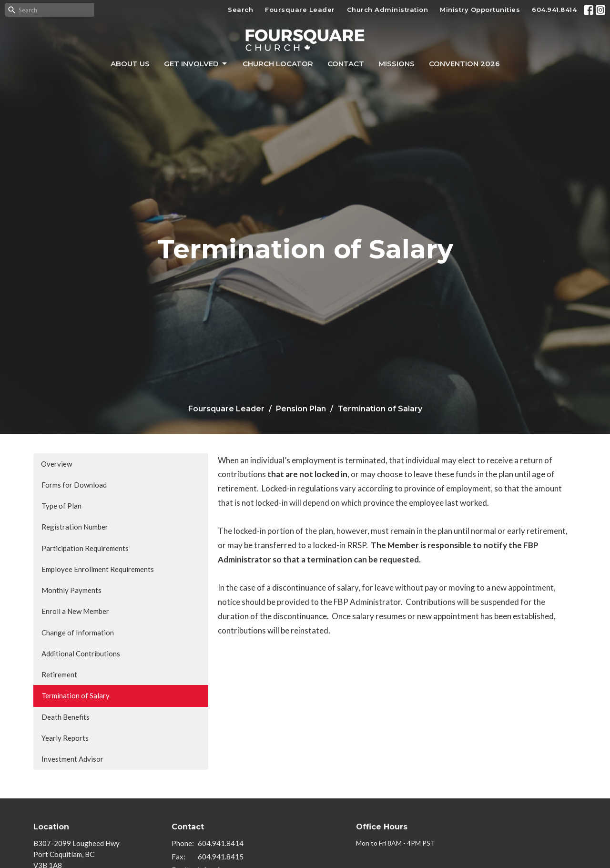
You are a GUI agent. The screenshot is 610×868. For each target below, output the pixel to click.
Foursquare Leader (300, 10)
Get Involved (196, 64)
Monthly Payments (71, 590)
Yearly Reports (65, 738)
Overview (56, 464)
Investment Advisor (72, 759)
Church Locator (278, 64)
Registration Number (75, 527)
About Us (130, 64)
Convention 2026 (464, 64)
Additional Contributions (81, 654)
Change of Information (78, 633)
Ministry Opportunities (480, 10)
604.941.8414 (554, 10)
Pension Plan (301, 409)
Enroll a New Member (75, 611)
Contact (346, 64)
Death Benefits (66, 717)
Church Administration (388, 10)
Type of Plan (61, 506)
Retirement (59, 674)
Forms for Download (74, 485)
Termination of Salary (76, 695)
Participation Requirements (85, 548)
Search (240, 10)
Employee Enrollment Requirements (98, 569)
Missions (396, 64)
